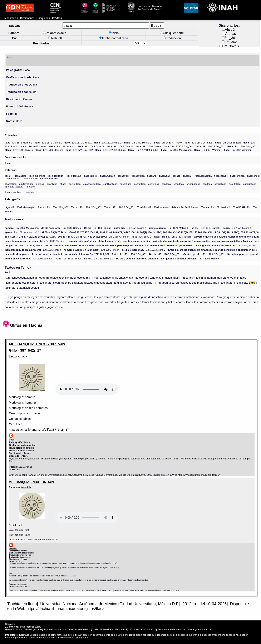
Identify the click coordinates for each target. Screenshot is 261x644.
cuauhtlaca (235, 184)
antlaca (40, 184)
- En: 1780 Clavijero (19, 150)
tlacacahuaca (237, 176)
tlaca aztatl (20, 176)
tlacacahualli (254, 176)
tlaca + (8, 176)
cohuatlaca (220, 184)
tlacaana (152, 176)
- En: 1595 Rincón (228, 143)
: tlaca (23, 356)
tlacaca (176, 176)
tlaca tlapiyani (74, 176)
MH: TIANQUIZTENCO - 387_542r (37, 344)
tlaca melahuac (37, 176)
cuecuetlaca (250, 184)
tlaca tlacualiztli (56, 176)
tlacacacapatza (204, 176)
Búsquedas (43, 18)
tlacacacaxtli (221, 176)
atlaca (63, 184)
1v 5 (8, 272)
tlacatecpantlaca (14, 192)
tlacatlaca (30, 192)
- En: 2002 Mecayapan (176, 150)
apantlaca (52, 184)
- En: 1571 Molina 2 (108, 143)
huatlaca (30, 187)
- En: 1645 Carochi (91, 146)
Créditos (57, 18)
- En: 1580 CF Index (168, 143)
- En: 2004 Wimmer (208, 150)
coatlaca (207, 184)
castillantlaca (110, 184)
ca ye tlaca (75, 184)
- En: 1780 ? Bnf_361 (178, 146)
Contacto (10, 624)
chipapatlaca (193, 184)
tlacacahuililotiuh (49, 178)
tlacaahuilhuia (107, 176)
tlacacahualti (13, 178)
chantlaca (179, 184)
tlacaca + (188, 176)
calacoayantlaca (92, 184)
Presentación (10, 18)
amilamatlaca (26, 184)
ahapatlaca (11, 184)
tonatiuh (26, 487)
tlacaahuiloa (138, 176)
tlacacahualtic (30, 178)
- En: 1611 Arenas (34, 146)
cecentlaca (126, 184)
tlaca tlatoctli (91, 176)
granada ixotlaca (14, 187)
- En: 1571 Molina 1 (18, 143)
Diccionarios (27, 18)
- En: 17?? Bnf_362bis (111, 150)
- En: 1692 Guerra (149, 146)
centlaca (166, 184)
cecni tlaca (140, 184)
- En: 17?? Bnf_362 (79, 150)
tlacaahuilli (123, 176)
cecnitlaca (154, 184)
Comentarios (82, 637)
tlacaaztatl (164, 176)
